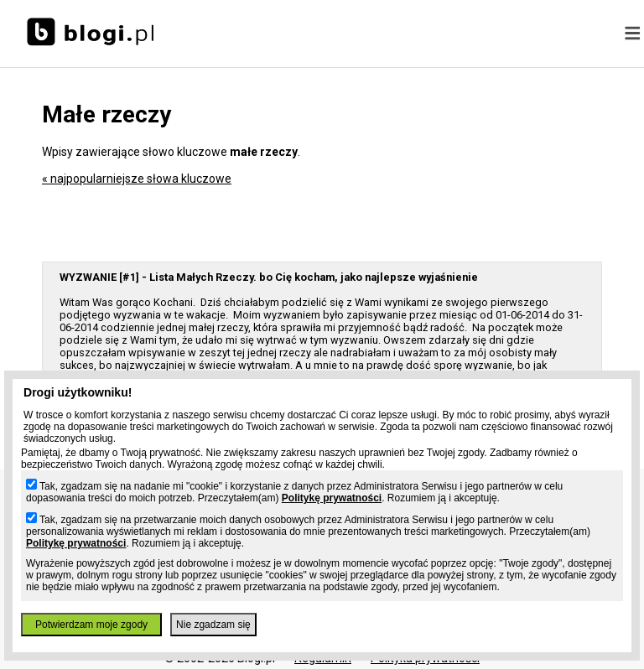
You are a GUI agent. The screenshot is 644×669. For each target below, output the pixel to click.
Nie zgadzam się (213, 625)
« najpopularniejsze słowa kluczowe (137, 179)
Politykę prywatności (332, 498)
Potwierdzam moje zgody (91, 625)
